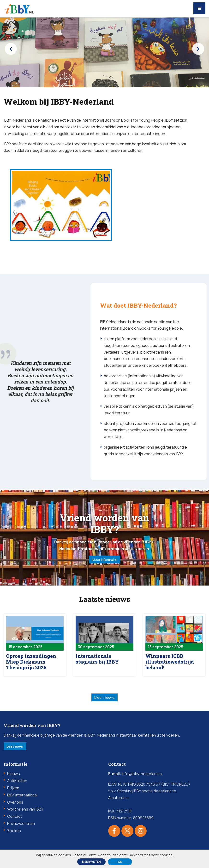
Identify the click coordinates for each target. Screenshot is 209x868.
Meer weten (91, 862)
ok (120, 862)
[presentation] (11, 49)
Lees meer (15, 748)
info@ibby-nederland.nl (142, 776)
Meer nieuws (104, 700)
